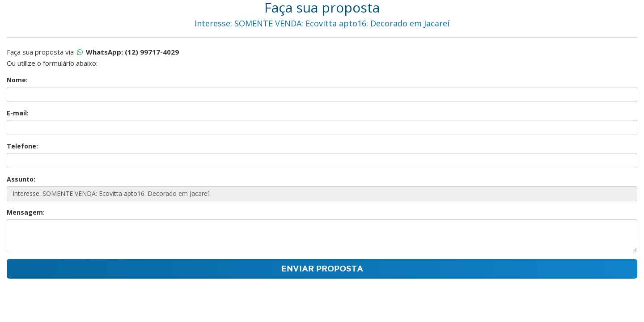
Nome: (17, 80)
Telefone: (22, 146)
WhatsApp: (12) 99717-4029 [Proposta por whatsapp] (132, 52)
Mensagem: (26, 212)
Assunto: (21, 179)
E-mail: (18, 113)
